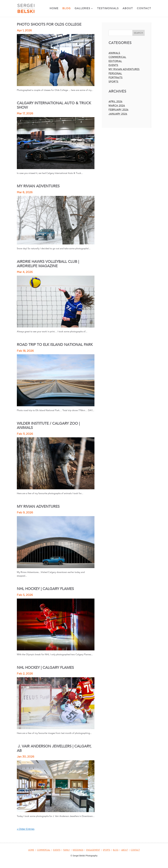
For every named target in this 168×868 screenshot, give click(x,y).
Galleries (82, 9)
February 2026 (119, 110)
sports (113, 82)
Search (138, 33)
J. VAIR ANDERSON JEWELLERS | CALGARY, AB (54, 748)
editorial (115, 61)
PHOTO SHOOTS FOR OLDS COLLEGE (49, 24)
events (113, 65)
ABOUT (125, 850)
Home (54, 9)
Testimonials (108, 9)
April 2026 (116, 102)
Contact (144, 9)
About (128, 9)
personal (115, 74)
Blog (67, 9)
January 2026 (118, 114)
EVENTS (57, 850)
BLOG (116, 850)
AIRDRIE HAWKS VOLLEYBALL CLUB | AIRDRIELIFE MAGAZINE (48, 264)
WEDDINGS (78, 850)
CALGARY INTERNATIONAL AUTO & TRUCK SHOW (54, 105)
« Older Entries (26, 829)
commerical (117, 57)
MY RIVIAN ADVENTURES (38, 186)
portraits (116, 78)
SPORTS (106, 850)
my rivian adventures (124, 69)
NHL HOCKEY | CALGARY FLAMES (45, 589)
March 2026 (117, 106)
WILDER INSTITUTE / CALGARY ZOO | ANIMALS (48, 426)
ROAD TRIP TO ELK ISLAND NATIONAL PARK (55, 345)
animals (114, 53)
